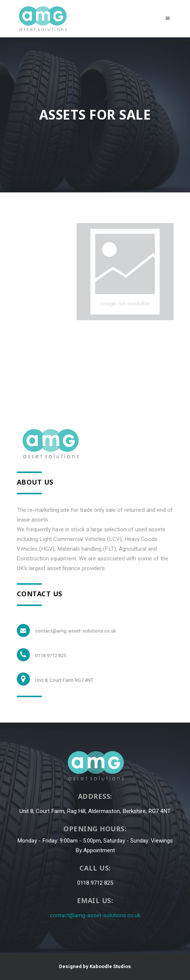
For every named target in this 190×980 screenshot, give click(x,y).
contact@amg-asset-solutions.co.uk (95, 915)
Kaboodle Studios (110, 966)
